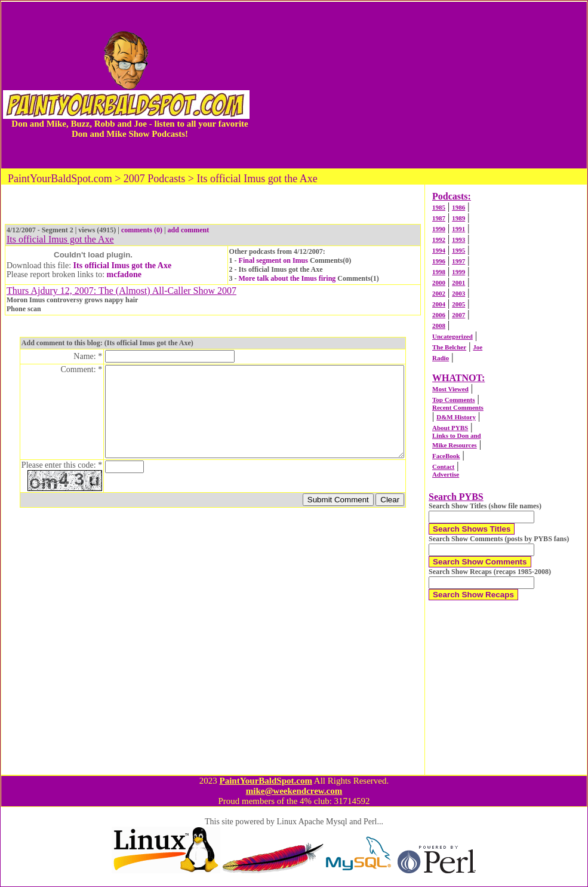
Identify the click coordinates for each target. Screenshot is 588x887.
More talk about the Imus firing (287, 278)
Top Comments (453, 400)
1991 (458, 229)
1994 (439, 250)
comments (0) (142, 230)
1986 (458, 207)
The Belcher (449, 347)
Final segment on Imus (273, 260)
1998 (439, 272)
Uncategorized (452, 336)
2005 (458, 304)
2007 (458, 315)
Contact (443, 466)
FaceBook (446, 456)
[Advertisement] (419, 85)
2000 (439, 283)
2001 (458, 283)
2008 (439, 326)
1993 (458, 240)
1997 (458, 261)
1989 (458, 218)
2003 (458, 293)
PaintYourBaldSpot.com (265, 781)
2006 (439, 315)
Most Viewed (450, 389)
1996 (439, 261)
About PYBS (450, 428)
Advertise (446, 474)
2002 (439, 293)
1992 (439, 240)
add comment (189, 230)
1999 (458, 272)
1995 (458, 250)
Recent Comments (458, 407)
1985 (439, 207)
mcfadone (124, 274)
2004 (439, 304)
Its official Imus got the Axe (123, 266)
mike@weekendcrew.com (294, 791)
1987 (439, 218)
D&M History (456, 417)
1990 (439, 229)
